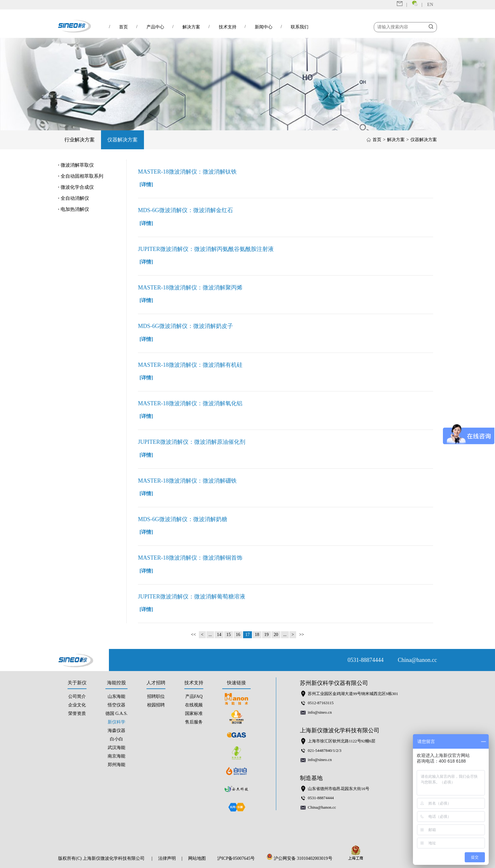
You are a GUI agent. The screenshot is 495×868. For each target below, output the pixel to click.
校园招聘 (156, 705)
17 (247, 635)
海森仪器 (116, 731)
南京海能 (116, 756)
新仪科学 (116, 722)
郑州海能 (116, 765)
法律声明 (167, 858)
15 (229, 635)
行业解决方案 (80, 140)
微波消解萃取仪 (76, 165)
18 (257, 635)
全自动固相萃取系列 (81, 176)
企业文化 (77, 705)
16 (238, 635)
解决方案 (396, 140)
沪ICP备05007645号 (236, 858)
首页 (377, 140)
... (210, 635)
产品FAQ (194, 696)
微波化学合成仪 (76, 187)
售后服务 (194, 722)
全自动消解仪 (74, 198)
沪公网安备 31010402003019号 (301, 858)
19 (266, 635)
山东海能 (116, 696)
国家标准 (194, 713)
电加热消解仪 (74, 209)
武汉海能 (116, 748)
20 (276, 635)
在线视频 (194, 705)
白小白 (116, 739)
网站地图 (197, 858)
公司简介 (77, 696)
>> (301, 635)
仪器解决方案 (122, 140)
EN (430, 5)
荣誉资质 (77, 713)
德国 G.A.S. (116, 713)
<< (194, 635)
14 (219, 635)
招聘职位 (156, 696)
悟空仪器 (116, 705)
